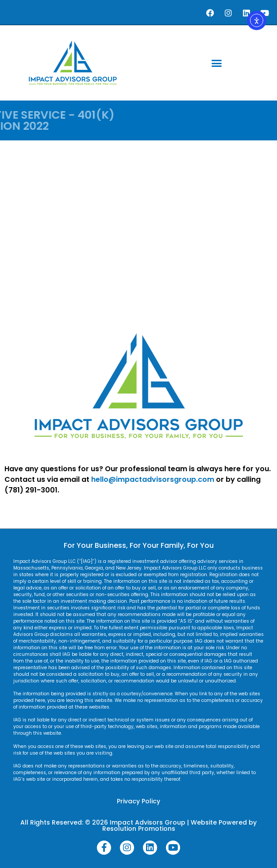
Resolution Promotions (139, 829)
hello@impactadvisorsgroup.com (153, 479)
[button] (217, 63)
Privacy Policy (138, 801)
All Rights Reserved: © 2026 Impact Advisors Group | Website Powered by (138, 822)
